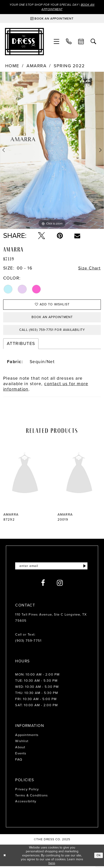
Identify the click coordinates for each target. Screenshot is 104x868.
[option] (52, 151)
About (20, 749)
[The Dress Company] (24, 42)
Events (21, 755)
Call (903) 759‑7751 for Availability (52, 331)
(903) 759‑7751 (28, 643)
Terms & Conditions (31, 797)
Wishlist (22, 743)
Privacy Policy (27, 791)
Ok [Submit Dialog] (99, 857)
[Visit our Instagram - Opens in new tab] (60, 585)
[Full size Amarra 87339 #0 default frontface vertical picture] (52, 151)
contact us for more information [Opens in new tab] (46, 388)
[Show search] (93, 42)
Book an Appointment (52, 318)
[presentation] (25, 476)
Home (12, 66)
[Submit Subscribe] (84, 568)
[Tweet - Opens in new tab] (42, 236)
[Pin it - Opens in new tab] (60, 236)
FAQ (19, 761)
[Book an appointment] (52, 19)
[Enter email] (52, 568)
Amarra (36, 66)
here (52, 865)
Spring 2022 (69, 66)
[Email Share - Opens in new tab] (77, 236)
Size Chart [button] (89, 269)
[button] (56, 42)
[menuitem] (56, 42)
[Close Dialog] (5, 857)
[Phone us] (69, 42)
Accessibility (26, 803)
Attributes (21, 345)
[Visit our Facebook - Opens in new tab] (43, 585)
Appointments (27, 737)
